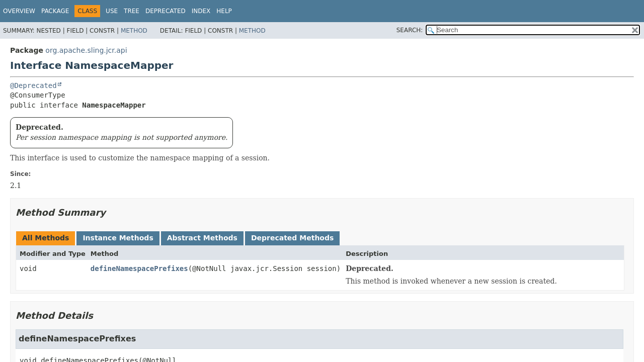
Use (112, 11)
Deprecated (166, 11)
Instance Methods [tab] (118, 238)
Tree (132, 11)
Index (201, 11)
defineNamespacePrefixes (139, 268)
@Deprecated (33, 85)
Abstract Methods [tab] (202, 238)
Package (55, 11)
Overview (19, 11)
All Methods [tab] (46, 238)
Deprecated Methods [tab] (292, 238)
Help (224, 11)
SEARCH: (410, 30)
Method (134, 31)
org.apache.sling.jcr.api (86, 50)
